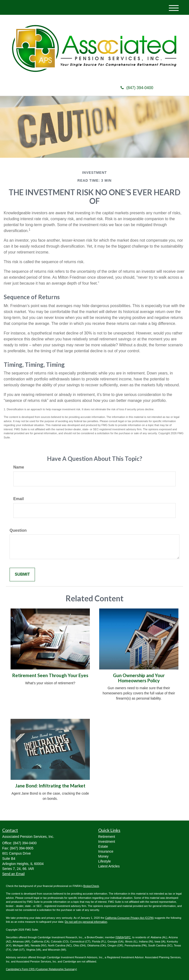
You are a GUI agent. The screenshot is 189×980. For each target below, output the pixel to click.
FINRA (120, 937)
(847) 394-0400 (137, 88)
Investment (107, 842)
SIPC (128, 937)
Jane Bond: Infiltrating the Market (50, 786)
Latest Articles (109, 866)
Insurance (106, 851)
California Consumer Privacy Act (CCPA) (129, 918)
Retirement (107, 837)
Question (18, 530)
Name (19, 467)
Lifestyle (104, 861)
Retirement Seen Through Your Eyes (50, 675)
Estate (103, 846)
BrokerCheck (91, 886)
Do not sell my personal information (86, 922)
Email (19, 499)
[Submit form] (22, 575)
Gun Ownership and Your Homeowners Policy (139, 678)
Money (103, 856)
